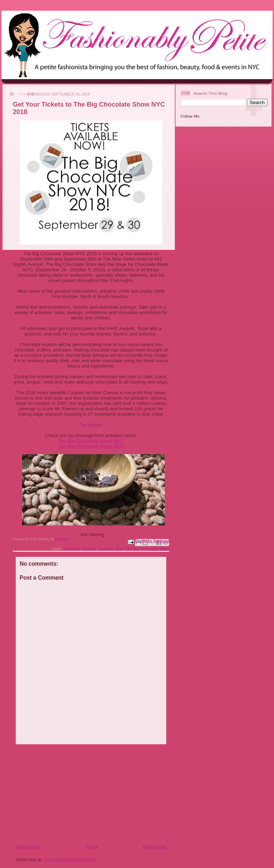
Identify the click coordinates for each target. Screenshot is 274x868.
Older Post (154, 847)
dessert (90, 549)
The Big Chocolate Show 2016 (91, 446)
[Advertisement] (59, 794)
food (120, 549)
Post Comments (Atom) (70, 860)
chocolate (72, 549)
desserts (106, 549)
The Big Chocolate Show (147, 549)
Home (92, 847)
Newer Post (28, 847)
